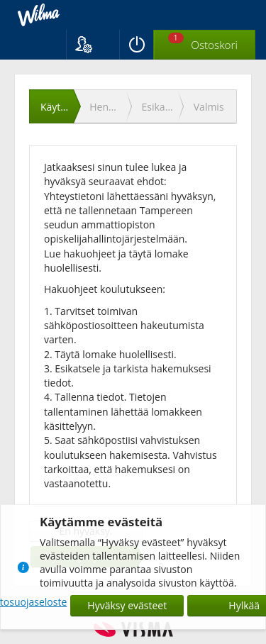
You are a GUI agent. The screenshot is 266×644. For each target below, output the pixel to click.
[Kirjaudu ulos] (136, 45)
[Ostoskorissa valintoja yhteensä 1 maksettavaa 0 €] (205, 45)
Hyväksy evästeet (127, 605)
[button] (93, 45)
